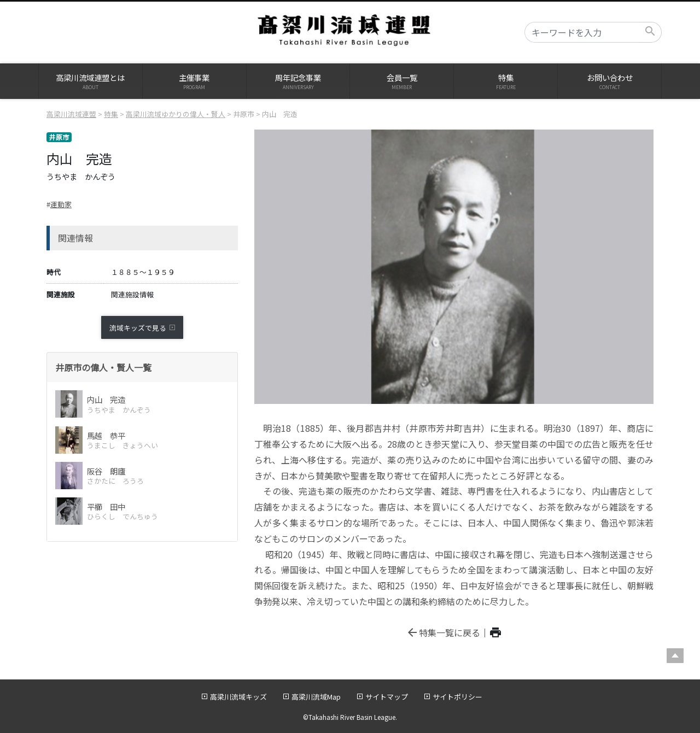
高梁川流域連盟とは (91, 81)
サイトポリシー (457, 697)
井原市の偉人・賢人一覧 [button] (103, 367)
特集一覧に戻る (443, 632)
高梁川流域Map (316, 697)
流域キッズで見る (138, 328)
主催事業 (194, 81)
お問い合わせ (609, 81)
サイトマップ (387, 697)
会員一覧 (402, 81)
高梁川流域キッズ (238, 697)
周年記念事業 (298, 81)
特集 (506, 81)
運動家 (61, 204)
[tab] (142, 367)
